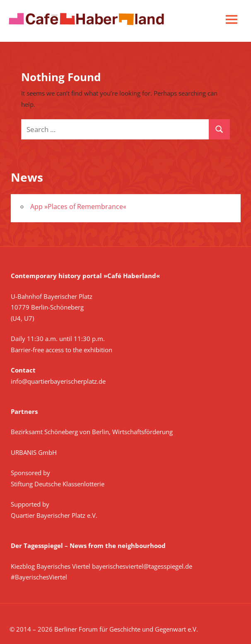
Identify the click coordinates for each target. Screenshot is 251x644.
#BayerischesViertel (39, 577)
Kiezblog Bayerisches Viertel (51, 566)
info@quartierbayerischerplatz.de (58, 381)
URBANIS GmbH (34, 452)
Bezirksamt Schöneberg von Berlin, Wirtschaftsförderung (92, 432)
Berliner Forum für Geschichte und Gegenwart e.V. (126, 629)
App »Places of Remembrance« (78, 207)
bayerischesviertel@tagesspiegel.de (142, 566)
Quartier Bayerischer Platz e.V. (54, 515)
